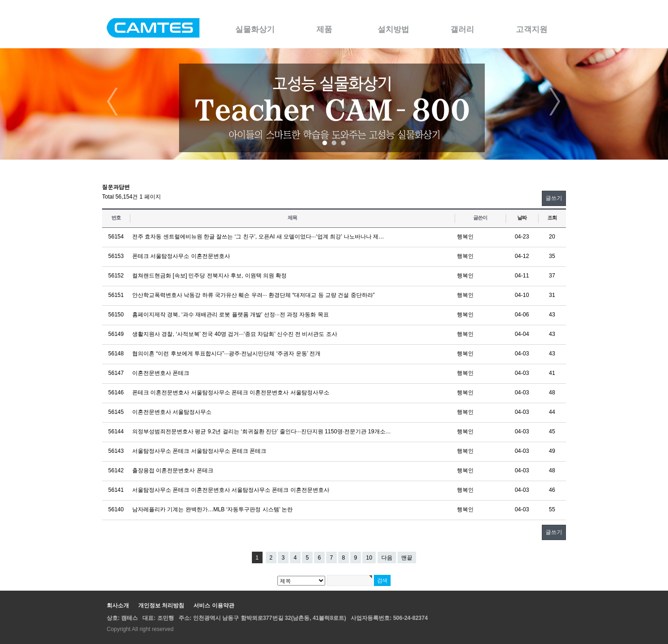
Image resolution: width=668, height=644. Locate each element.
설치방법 (393, 29)
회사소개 (118, 605)
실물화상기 (255, 29)
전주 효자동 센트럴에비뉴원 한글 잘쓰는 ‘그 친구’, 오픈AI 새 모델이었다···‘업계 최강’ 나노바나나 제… (258, 237)
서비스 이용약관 (214, 605)
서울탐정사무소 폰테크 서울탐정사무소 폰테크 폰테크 (199, 451)
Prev (113, 102)
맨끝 (407, 558)
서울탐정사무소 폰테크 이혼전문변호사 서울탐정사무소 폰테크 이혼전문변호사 (231, 490)
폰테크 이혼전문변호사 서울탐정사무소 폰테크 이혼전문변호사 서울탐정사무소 (231, 393)
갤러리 (462, 29)
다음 (387, 558)
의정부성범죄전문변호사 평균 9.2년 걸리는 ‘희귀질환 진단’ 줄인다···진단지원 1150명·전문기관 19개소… (262, 431)
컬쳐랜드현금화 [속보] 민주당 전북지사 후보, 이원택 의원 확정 (209, 276)
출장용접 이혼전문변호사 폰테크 (173, 470)
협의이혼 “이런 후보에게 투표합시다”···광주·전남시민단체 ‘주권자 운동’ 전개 (226, 354)
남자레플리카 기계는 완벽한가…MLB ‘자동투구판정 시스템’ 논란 (212, 509)
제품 (324, 29)
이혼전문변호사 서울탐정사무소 (172, 412)
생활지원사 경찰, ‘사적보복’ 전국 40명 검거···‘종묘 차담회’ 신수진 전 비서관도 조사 (235, 334)
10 (369, 558)
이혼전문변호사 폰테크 (161, 373)
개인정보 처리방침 (161, 605)
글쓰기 (554, 198)
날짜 (522, 218)
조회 (552, 218)
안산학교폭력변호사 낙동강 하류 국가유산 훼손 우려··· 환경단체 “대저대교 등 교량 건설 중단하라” (254, 295)
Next (555, 102)
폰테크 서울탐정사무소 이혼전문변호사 (181, 256)
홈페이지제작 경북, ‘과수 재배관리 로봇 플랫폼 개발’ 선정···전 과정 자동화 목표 (231, 315)
